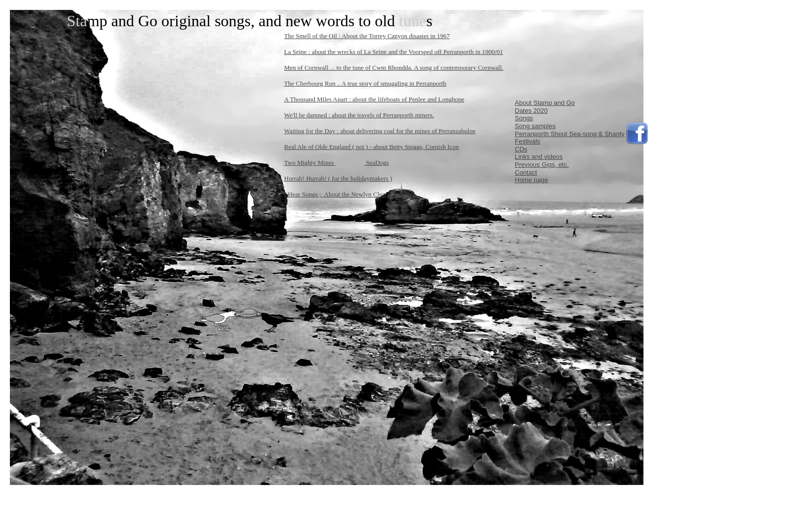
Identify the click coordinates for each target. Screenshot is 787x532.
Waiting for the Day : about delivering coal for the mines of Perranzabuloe (380, 131)
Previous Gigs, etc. (542, 165)
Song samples (535, 126)
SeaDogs (377, 163)
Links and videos (539, 157)
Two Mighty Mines (310, 163)
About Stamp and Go (545, 103)
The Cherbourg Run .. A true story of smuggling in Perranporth (365, 83)
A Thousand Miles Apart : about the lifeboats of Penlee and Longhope (374, 99)
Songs (524, 118)
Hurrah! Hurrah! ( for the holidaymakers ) (338, 178)
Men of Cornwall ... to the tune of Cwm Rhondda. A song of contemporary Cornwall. (394, 68)
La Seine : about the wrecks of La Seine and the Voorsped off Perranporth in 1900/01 (393, 52)
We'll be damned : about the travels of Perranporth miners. (359, 115)
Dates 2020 (531, 111)
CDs (521, 149)
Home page (531, 180)
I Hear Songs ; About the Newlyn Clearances (343, 194)
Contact (526, 172)
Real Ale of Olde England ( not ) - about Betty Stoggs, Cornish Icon (371, 147)
